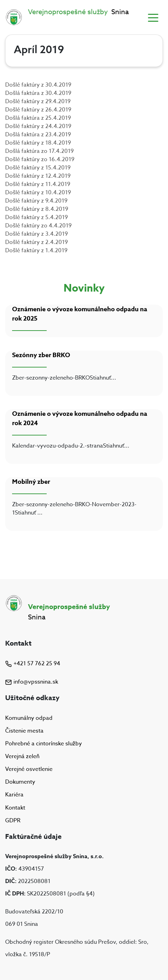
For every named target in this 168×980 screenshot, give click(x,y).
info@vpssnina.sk (32, 682)
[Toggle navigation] (153, 17)
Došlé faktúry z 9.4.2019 (36, 201)
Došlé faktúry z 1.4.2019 (36, 251)
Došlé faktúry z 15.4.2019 (38, 168)
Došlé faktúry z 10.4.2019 (38, 193)
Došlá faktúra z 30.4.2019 (38, 93)
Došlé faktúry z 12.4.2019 (38, 176)
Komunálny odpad (29, 718)
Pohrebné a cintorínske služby (44, 744)
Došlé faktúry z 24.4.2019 (38, 126)
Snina (78, 12)
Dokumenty (20, 782)
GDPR (13, 821)
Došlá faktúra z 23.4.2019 (38, 135)
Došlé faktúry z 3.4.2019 (36, 234)
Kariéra (14, 795)
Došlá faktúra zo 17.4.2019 (39, 151)
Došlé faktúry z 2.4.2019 (36, 242)
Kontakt (15, 808)
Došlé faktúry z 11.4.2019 (38, 184)
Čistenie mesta (24, 731)
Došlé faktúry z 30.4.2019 (38, 85)
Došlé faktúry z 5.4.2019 (36, 217)
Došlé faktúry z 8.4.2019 (37, 209)
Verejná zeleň (22, 756)
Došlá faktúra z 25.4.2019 (38, 118)
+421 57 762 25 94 (33, 664)
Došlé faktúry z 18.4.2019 (38, 143)
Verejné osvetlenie (29, 769)
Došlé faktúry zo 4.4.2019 (38, 226)
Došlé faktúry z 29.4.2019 (38, 101)
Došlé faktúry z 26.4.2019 (38, 110)
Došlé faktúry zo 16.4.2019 (40, 159)
